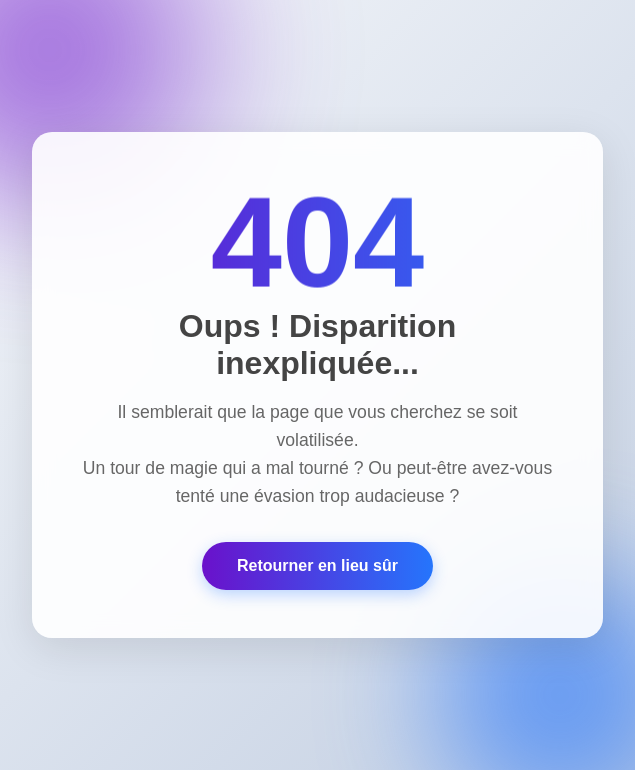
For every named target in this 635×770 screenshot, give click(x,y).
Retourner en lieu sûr (317, 565)
